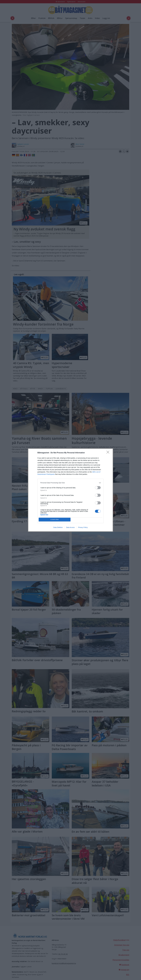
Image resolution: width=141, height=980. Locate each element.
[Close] (109, 453)
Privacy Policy (83, 527)
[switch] (98, 488)
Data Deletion (58, 527)
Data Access (70, 527)
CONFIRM (55, 520)
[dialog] (70, 490)
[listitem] (70, 483)
